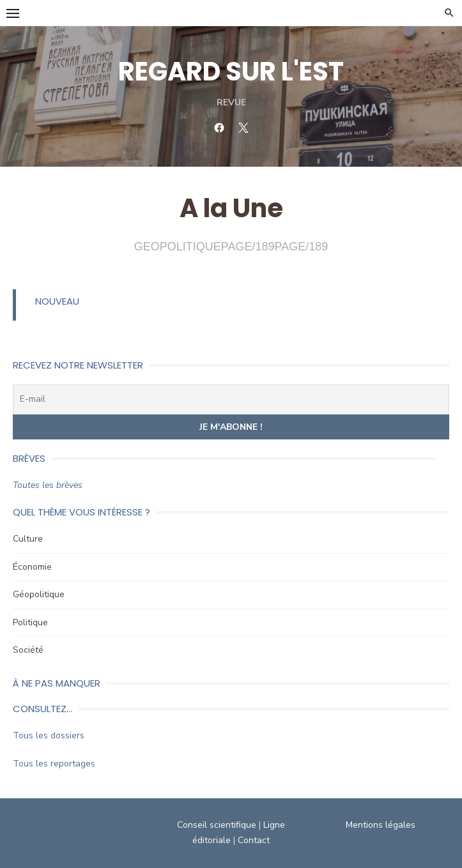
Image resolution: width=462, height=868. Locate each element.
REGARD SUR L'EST (231, 72)
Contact (254, 840)
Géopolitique (39, 594)
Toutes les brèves (48, 485)
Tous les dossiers (49, 735)
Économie (32, 567)
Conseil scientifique (217, 825)
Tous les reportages (54, 764)
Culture (28, 539)
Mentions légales (381, 825)
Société (28, 650)
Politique (30, 622)
